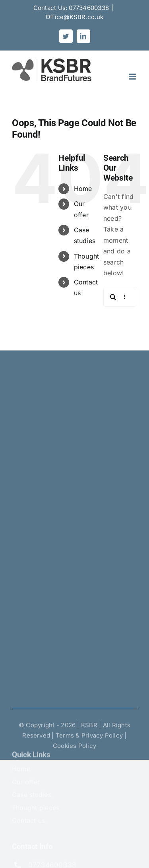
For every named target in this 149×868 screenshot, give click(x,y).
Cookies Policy (74, 747)
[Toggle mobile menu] (133, 77)
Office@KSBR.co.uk (74, 17)
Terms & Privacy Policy (89, 737)
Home (83, 189)
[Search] (113, 297)
